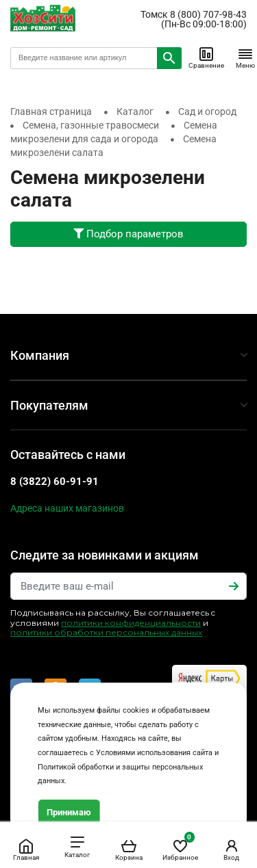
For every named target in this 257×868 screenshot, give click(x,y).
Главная (26, 850)
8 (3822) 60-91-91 (54, 482)
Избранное (180, 847)
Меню (245, 57)
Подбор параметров (128, 234)
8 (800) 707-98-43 (208, 14)
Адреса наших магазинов (67, 508)
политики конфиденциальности (131, 623)
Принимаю (69, 812)
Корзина (129, 850)
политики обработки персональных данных (106, 632)
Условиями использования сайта (154, 753)
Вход (232, 850)
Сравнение (206, 57)
